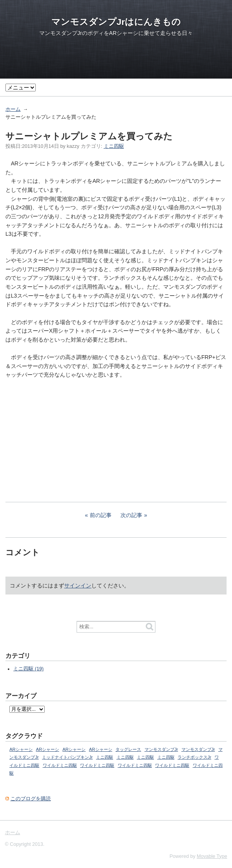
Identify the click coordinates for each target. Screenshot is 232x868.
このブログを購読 (31, 799)
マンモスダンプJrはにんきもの (116, 22)
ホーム (13, 109)
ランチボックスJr (194, 757)
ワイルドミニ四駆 (60, 765)
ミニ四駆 (114, 146)
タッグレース (128, 749)
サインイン (78, 586)
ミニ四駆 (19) (28, 669)
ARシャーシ (21, 749)
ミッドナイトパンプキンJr (67, 757)
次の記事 (131, 515)
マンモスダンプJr (161, 749)
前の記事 (101, 515)
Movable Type (212, 856)
